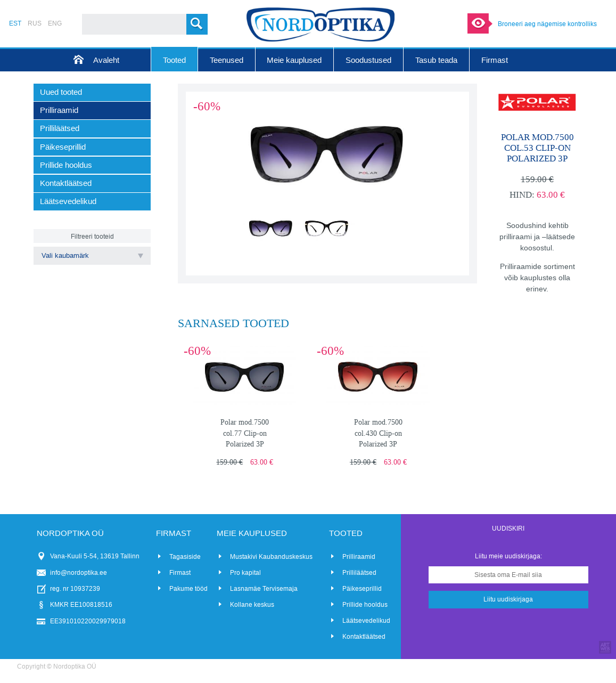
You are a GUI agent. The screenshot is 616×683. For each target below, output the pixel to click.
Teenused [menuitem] (227, 60)
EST (15, 23)
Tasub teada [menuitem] (436, 60)
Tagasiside (185, 557)
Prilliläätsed (359, 573)
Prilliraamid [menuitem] (59, 110)
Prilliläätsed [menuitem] (60, 128)
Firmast (180, 573)
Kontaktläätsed (364, 637)
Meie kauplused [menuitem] (294, 60)
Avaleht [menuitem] (106, 60)
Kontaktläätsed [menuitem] (66, 183)
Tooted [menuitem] (174, 60)
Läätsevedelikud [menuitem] (68, 201)
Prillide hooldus (365, 605)
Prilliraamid (359, 557)
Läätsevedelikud (366, 621)
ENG (55, 23)
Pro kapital (245, 573)
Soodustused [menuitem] (368, 60)
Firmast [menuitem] (495, 60)
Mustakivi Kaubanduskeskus (271, 557)
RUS (35, 23)
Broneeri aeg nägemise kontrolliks (547, 24)
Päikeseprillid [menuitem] (63, 147)
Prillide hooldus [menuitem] (66, 165)
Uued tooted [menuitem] (61, 92)
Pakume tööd (188, 589)
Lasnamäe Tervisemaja (264, 589)
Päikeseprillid (362, 589)
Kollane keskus (252, 605)
